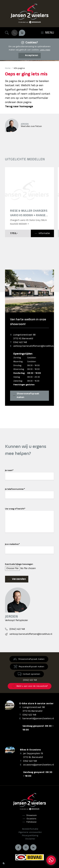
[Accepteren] (30, 56)
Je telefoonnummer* (15, 489)
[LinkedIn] (33, 847)
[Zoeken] (7, 33)
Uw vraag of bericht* (15, 509)
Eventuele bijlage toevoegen (19, 564)
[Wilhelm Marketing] (3, 863)
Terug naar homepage (19, 107)
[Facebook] (18, 847)
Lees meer (45, 50)
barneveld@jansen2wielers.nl (38, 719)
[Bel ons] (14, 33)
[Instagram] (26, 847)
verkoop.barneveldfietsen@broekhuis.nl (35, 346)
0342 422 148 (20, 342)
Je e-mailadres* (12, 544)
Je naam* (9, 470)
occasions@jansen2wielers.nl (39, 765)
